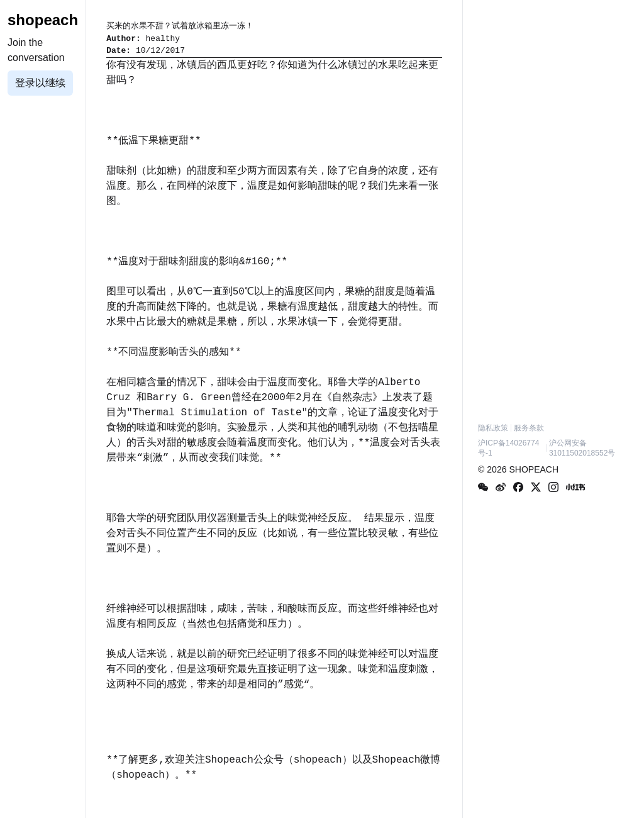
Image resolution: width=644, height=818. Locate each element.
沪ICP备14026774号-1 (508, 448)
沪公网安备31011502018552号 (582, 448)
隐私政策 (493, 428)
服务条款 (529, 428)
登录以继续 (40, 83)
